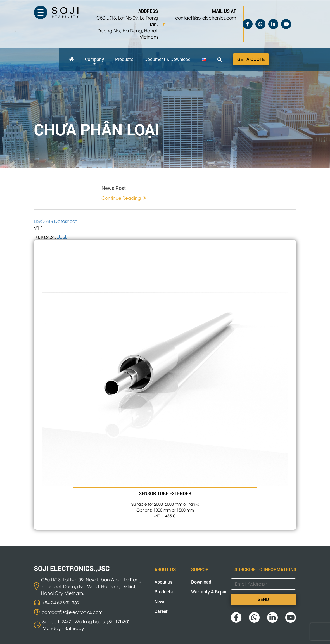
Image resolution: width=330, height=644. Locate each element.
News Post (114, 188)
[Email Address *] (263, 584)
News (160, 601)
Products (124, 59)
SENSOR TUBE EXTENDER (165, 493)
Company (94, 59)
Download (201, 582)
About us (163, 582)
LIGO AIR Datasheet (55, 221)
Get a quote (251, 59)
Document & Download (168, 59)
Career (161, 611)
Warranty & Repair (210, 592)
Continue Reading (124, 198)
